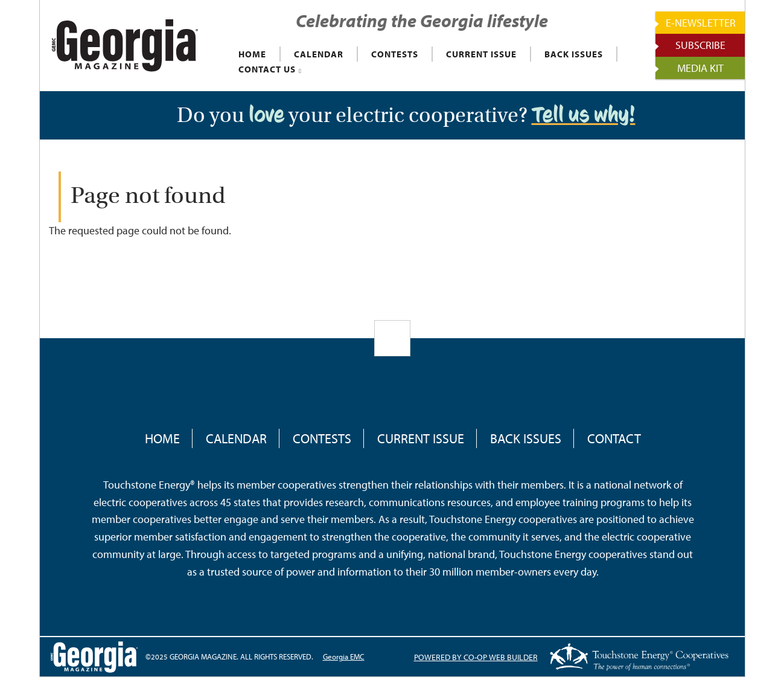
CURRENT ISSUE (481, 54)
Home (162, 438)
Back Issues (526, 438)
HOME (252, 54)
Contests (322, 438)
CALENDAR (319, 54)
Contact (614, 438)
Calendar (236, 438)
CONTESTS (395, 54)
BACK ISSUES (574, 54)
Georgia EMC (344, 656)
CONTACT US (267, 69)
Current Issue (421, 438)
